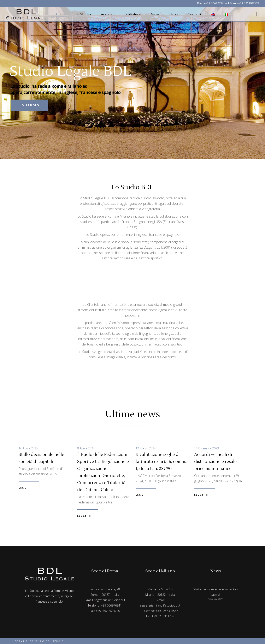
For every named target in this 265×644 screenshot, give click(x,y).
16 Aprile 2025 (28, 448)
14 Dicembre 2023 (207, 448)
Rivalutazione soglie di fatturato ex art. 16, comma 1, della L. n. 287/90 (162, 462)
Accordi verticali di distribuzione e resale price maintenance (215, 462)
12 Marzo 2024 (146, 448)
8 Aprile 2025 (86, 448)
